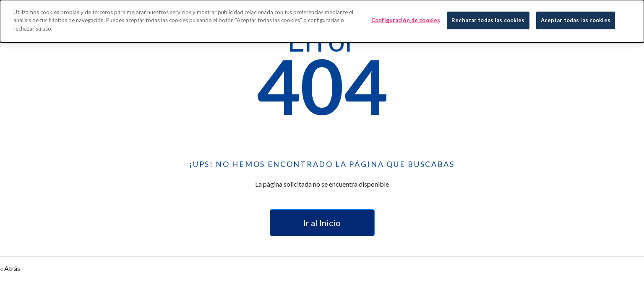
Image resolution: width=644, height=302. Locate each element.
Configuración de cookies (406, 20)
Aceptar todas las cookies (576, 20)
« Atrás (10, 268)
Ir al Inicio (322, 223)
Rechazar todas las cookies (488, 20)
